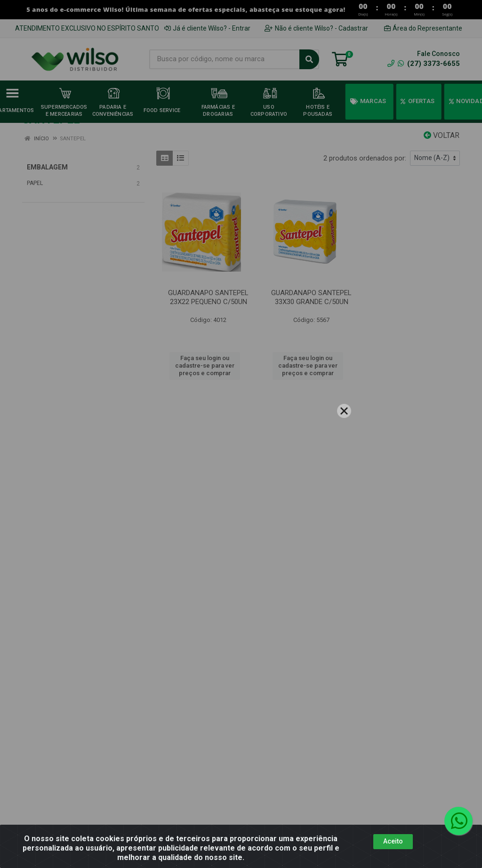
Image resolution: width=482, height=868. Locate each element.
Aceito (393, 841)
